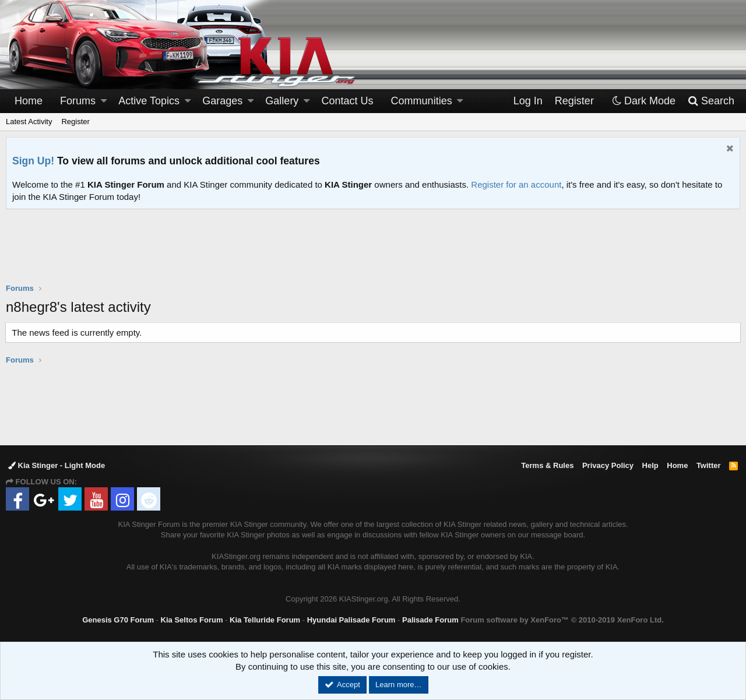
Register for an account (516, 184)
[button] (104, 101)
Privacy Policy (608, 465)
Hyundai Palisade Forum (351, 620)
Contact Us (348, 101)
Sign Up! (33, 161)
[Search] (711, 101)
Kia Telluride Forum (265, 620)
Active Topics (149, 101)
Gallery (282, 101)
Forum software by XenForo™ (562, 620)
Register (75, 122)
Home (29, 101)
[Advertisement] (373, 254)
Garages (222, 101)
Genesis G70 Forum (118, 620)
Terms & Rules (547, 465)
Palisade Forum (430, 620)
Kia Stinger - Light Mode (57, 465)
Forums (78, 101)
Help (650, 465)
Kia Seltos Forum (192, 620)
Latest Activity (29, 122)
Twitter (709, 465)
